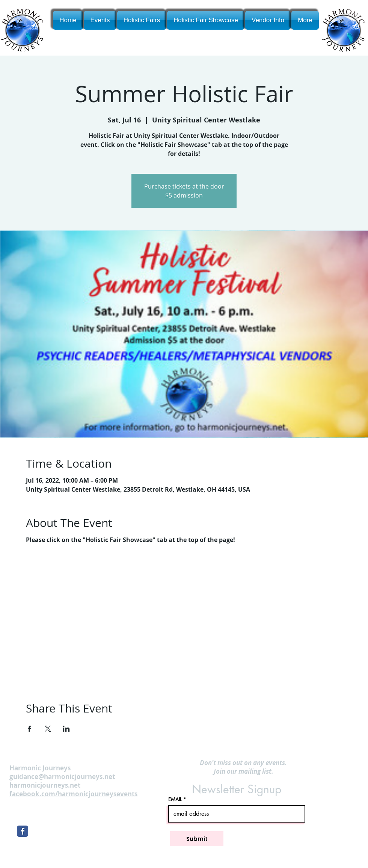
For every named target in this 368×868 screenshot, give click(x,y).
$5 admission (184, 195)
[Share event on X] (48, 729)
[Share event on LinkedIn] (66, 729)
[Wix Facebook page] (23, 831)
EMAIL (175, 799)
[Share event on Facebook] (29, 729)
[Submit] (197, 839)
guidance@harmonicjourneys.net (62, 777)
